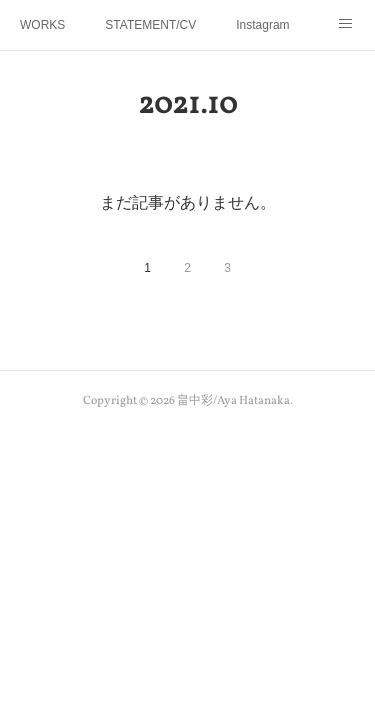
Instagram (262, 25)
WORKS (42, 25)
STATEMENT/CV (150, 25)
